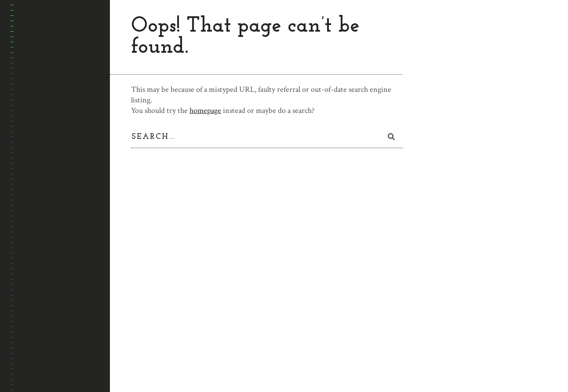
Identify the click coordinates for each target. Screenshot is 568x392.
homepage (205, 111)
